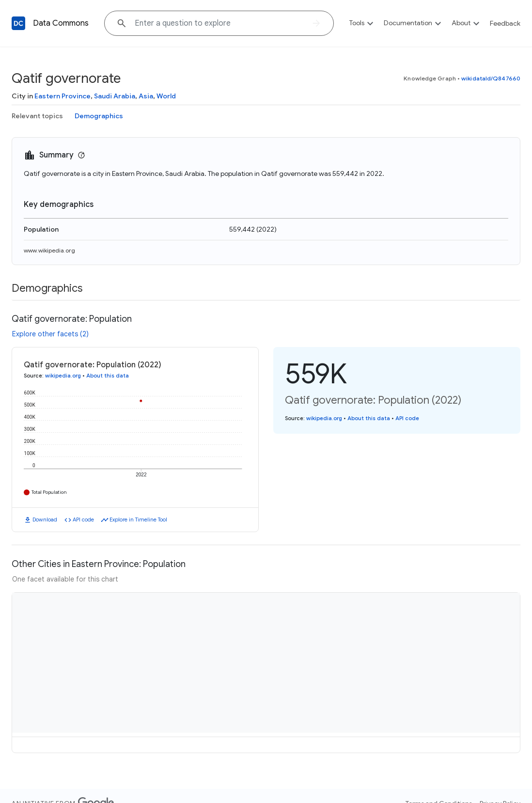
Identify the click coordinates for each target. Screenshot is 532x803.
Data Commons (61, 23)
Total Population (49, 492)
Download (45, 520)
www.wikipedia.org (49, 250)
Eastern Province (63, 96)
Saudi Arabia (115, 96)
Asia (146, 96)
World (166, 96)
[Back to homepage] (18, 23)
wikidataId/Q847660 (491, 78)
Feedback (505, 23)
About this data (108, 376)
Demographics (99, 116)
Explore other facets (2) (50, 334)
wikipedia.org (63, 376)
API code (83, 520)
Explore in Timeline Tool (138, 520)
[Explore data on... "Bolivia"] (219, 23)
